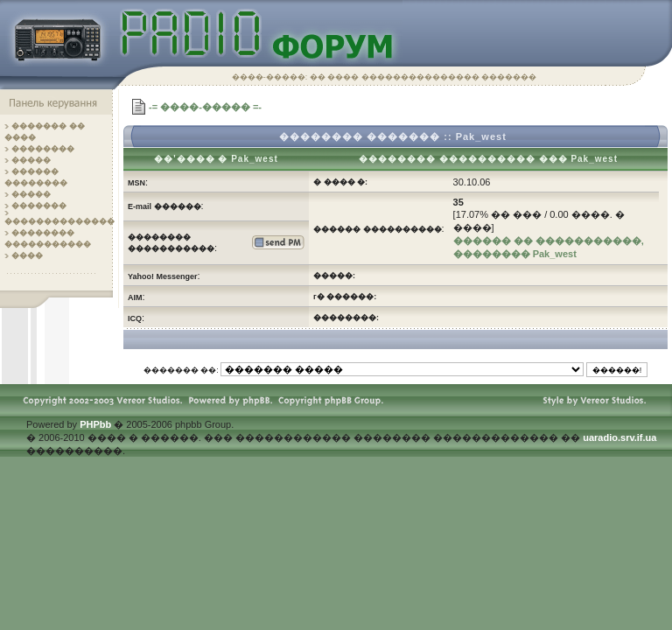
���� (27, 255)
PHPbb (95, 424)
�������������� (59, 221)
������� (39, 206)
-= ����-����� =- (205, 107)
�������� (43, 149)
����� (31, 160)
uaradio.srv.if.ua (619, 437)
